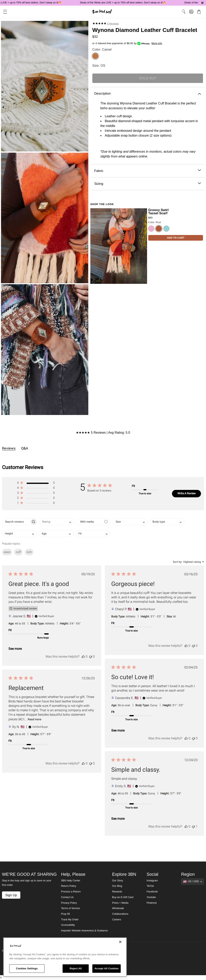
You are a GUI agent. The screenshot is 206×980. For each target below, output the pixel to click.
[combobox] (57, 522)
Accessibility (68, 925)
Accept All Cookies (107, 968)
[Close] (120, 942)
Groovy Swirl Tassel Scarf (158, 212)
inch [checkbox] (29, 552)
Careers (117, 920)
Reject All (76, 968)
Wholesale (118, 908)
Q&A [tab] (25, 448)
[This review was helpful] (83, 657)
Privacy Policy (69, 903)
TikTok (150, 886)
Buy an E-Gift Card (123, 897)
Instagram (152, 881)
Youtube (151, 897)
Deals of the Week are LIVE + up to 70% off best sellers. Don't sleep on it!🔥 (127, 3)
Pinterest (152, 903)
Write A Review (187, 493)
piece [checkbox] (7, 552)
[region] (65, 957)
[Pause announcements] (202, 3)
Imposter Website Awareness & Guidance (84, 931)
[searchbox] (16, 522)
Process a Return (71, 892)
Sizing (148, 184)
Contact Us (67, 897)
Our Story (117, 881)
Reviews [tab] (9, 448)
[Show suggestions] (193, 882)
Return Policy (69, 886)
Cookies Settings (27, 968)
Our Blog (117, 886)
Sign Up (11, 895)
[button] (36, 484)
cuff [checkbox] (18, 552)
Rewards (117, 892)
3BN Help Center (71, 881)
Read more (35, 719)
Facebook (152, 892)
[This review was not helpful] (91, 657)
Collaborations (120, 914)
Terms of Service (71, 908)
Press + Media (120, 903)
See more (15, 649)
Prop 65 (66, 914)
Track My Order (70, 920)
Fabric (148, 171)
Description (148, 94)
